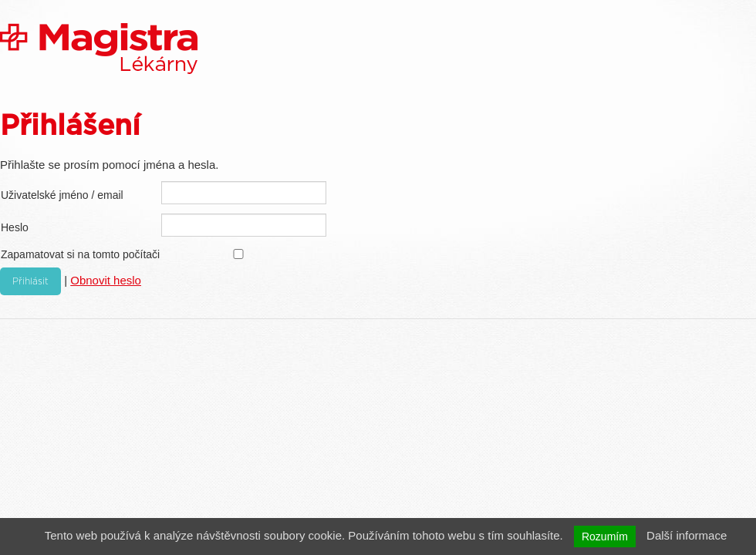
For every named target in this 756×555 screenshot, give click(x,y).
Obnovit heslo (106, 280)
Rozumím (605, 536)
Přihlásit (30, 281)
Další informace (687, 535)
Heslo (15, 227)
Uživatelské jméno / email (62, 195)
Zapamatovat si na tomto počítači (80, 254)
